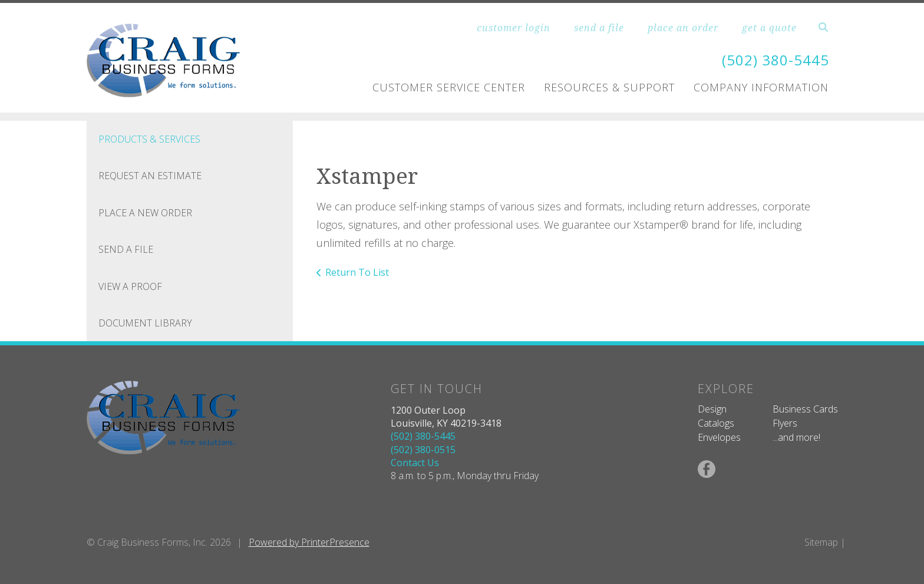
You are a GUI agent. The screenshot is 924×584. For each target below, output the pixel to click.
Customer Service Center (449, 87)
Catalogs (716, 423)
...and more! (796, 437)
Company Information (761, 87)
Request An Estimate (150, 176)
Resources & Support (609, 87)
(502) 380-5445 (775, 60)
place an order (683, 28)
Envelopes (719, 437)
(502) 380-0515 (423, 450)
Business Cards (805, 409)
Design (712, 409)
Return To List (357, 272)
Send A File (126, 249)
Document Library (145, 323)
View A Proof (130, 286)
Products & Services (149, 139)
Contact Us (415, 463)
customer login (514, 28)
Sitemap (821, 542)
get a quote (769, 28)
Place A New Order (145, 213)
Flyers (785, 423)
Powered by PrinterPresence (309, 542)
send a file (599, 28)
